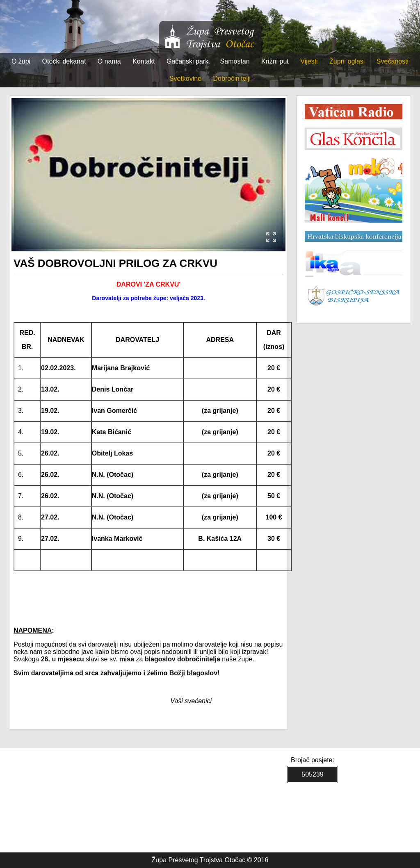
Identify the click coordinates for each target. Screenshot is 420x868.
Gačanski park (187, 61)
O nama (109, 61)
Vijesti (309, 61)
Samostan (235, 61)
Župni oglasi (347, 61)
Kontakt (144, 61)
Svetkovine (185, 79)
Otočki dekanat (64, 61)
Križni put (275, 61)
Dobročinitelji (232, 79)
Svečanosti (393, 61)
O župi (21, 61)
